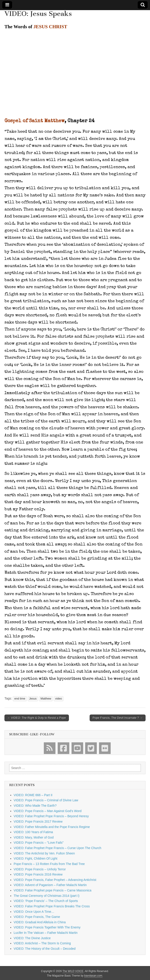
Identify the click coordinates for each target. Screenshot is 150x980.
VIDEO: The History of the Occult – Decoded (45, 949)
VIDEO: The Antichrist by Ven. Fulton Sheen (44, 853)
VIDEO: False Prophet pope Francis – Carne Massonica (53, 890)
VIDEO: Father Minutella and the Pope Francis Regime (52, 827)
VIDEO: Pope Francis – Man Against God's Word (48, 811)
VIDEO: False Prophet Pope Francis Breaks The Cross (52, 906)
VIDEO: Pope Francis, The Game (37, 917)
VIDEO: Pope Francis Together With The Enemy (47, 927)
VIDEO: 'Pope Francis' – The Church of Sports (46, 901)
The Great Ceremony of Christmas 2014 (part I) (46, 896)
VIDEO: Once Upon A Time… (34, 912)
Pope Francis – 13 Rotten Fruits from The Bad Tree (49, 864)
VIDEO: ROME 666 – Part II (33, 795)
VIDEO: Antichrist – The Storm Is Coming (42, 943)
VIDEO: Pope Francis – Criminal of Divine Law (46, 800)
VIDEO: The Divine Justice (32, 938)
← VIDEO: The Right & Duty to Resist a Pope (37, 718)
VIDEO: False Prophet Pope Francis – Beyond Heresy (51, 816)
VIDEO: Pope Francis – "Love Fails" (39, 843)
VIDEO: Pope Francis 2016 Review (38, 874)
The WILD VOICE (73, 971)
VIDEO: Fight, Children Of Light (35, 858)
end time (20, 699)
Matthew (46, 699)
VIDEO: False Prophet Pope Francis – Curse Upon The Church (57, 848)
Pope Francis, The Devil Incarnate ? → (118, 718)
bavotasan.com (93, 976)
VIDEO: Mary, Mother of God (34, 837)
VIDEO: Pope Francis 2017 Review (38, 821)
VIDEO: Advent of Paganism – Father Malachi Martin (50, 885)
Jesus (33, 699)
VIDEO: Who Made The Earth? (35, 806)
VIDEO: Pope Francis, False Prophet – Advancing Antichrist (55, 880)
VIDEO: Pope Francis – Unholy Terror (40, 869)
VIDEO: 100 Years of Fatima (33, 832)
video (59, 699)
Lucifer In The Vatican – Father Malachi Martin (46, 933)
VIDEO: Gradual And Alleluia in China (40, 922)
